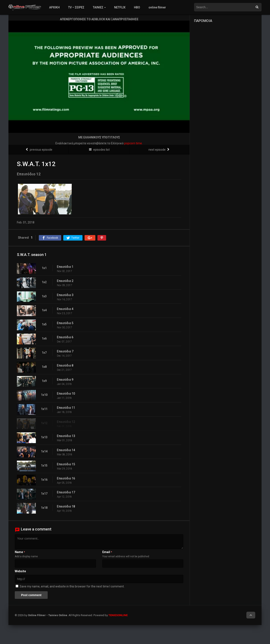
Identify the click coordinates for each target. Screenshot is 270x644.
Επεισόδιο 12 (66, 422)
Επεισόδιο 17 (66, 492)
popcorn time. (133, 143)
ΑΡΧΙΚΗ (54, 7)
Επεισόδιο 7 (65, 351)
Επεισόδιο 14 (66, 450)
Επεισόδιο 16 (66, 478)
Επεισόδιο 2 (65, 281)
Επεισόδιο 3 (65, 295)
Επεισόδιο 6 (65, 337)
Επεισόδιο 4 (65, 309)
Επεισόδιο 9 (65, 380)
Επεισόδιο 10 (66, 394)
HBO (137, 7)
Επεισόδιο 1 (65, 267)
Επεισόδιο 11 (66, 408)
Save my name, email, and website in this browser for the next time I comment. (72, 586)
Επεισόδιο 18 (66, 506)
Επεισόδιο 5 (65, 323)
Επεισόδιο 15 (66, 464)
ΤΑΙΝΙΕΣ (98, 7)
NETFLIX (120, 7)
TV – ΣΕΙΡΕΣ (76, 7)
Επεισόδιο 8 (65, 365)
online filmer (157, 7)
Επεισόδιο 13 (66, 436)
